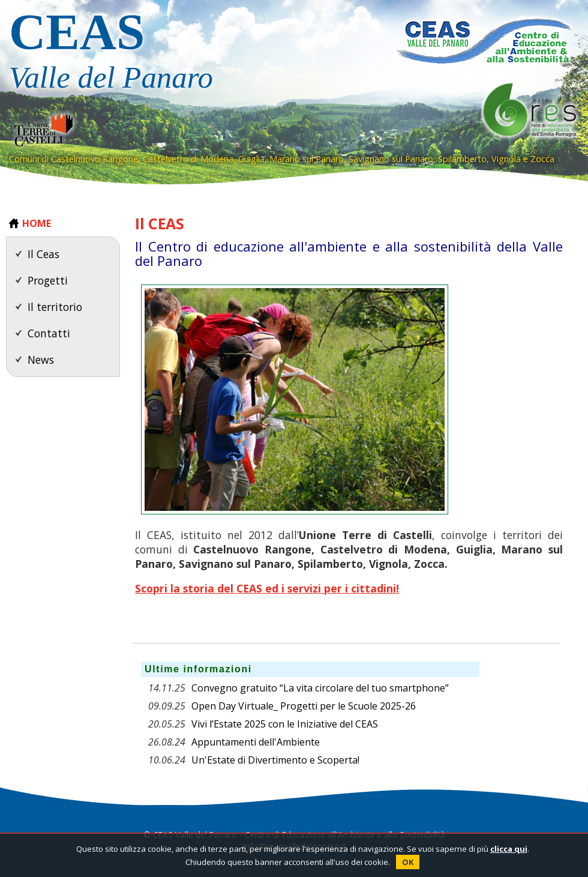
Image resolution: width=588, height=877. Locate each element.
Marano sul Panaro (307, 159)
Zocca (542, 159)
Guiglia (251, 159)
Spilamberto (462, 159)
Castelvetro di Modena (188, 159)
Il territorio (55, 307)
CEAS (189, 53)
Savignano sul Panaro (391, 159)
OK (408, 862)
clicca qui (509, 849)
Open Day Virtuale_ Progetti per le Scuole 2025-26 (304, 706)
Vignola (506, 159)
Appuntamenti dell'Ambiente (256, 742)
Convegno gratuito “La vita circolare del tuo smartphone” (320, 688)
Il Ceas (43, 254)
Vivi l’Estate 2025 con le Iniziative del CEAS (285, 724)
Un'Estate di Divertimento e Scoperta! (275, 760)
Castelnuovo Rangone (94, 159)
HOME (37, 223)
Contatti (49, 333)
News (41, 360)
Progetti (48, 280)
